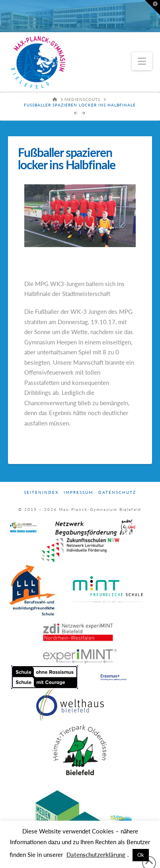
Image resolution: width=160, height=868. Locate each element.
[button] (142, 61)
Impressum (78, 492)
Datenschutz (117, 492)
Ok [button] (141, 855)
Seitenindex (41, 492)
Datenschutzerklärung (96, 854)
